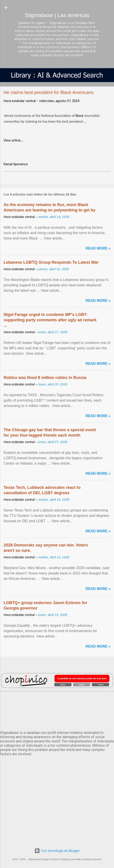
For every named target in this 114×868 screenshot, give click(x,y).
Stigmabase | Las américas (57, 15)
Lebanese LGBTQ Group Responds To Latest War (51, 262)
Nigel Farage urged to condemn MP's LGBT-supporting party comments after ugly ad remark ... (50, 320)
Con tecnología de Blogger (57, 851)
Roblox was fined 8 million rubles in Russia (45, 378)
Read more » (98, 248)
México (57, 710)
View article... (13, 140)
